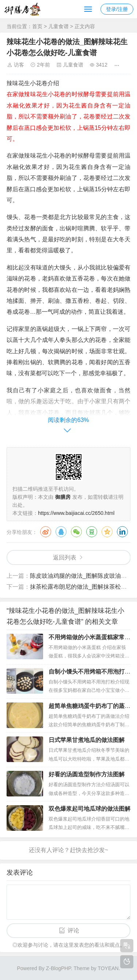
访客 (19, 65)
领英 (122, 532)
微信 (76, 532)
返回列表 (65, 557)
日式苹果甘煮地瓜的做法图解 (87, 740)
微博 (46, 532)
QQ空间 (107, 532)
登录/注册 (117, 9)
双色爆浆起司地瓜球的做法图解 (90, 809)
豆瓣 (92, 532)
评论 (73, 930)
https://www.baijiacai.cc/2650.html (76, 513)
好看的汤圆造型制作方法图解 (87, 774)
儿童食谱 (58, 26)
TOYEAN (108, 968)
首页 (37, 26)
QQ (61, 532)
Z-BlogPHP (58, 968)
